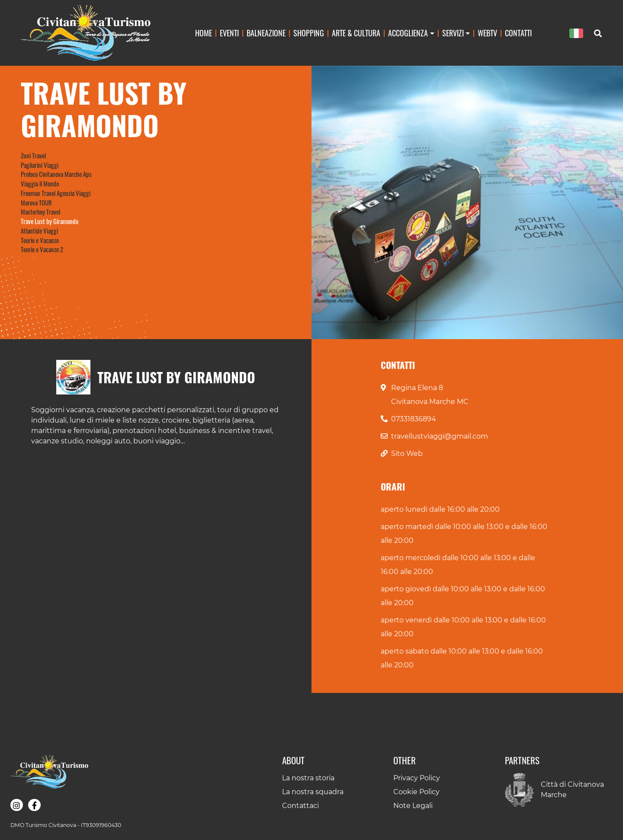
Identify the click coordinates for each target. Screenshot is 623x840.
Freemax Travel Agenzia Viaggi (56, 193)
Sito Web (407, 454)
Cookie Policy (416, 792)
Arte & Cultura (356, 33)
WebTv (487, 33)
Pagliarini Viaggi (40, 165)
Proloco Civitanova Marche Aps (56, 174)
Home (204, 33)
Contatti (518, 33)
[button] (17, 805)
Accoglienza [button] (408, 33)
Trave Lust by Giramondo (50, 221)
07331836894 (414, 419)
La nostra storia (308, 778)
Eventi (229, 33)
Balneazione (266, 33)
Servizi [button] (453, 33)
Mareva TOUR (36, 202)
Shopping (309, 33)
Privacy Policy (417, 778)
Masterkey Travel (40, 212)
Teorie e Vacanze (40, 240)
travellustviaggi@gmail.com (440, 436)
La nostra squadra (313, 792)
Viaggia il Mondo (40, 183)
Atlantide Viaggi (39, 231)
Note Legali (413, 806)
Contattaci (300, 806)
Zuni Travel (33, 155)
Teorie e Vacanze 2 (42, 249)
